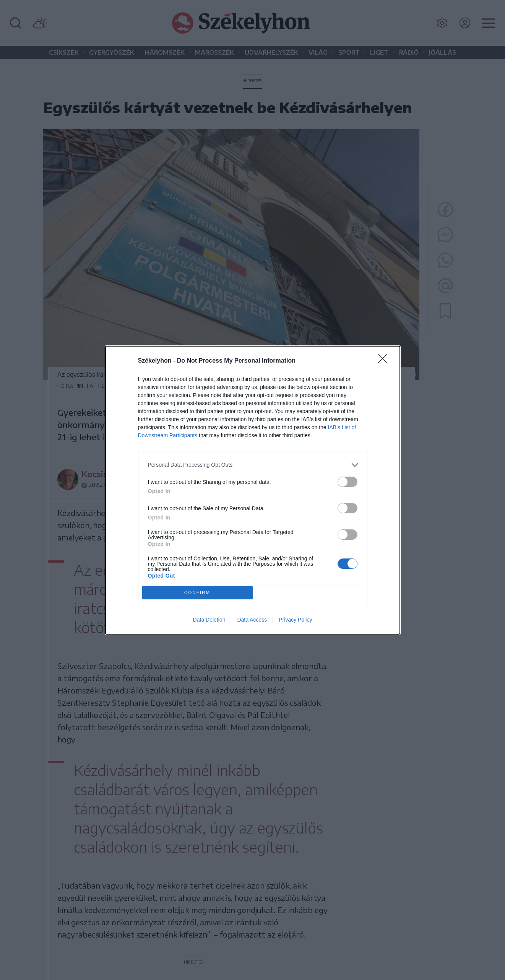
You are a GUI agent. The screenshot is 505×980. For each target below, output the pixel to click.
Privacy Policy (295, 620)
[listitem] (253, 465)
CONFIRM (197, 592)
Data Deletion (209, 620)
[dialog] (253, 490)
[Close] (385, 361)
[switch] (347, 482)
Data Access (252, 620)
